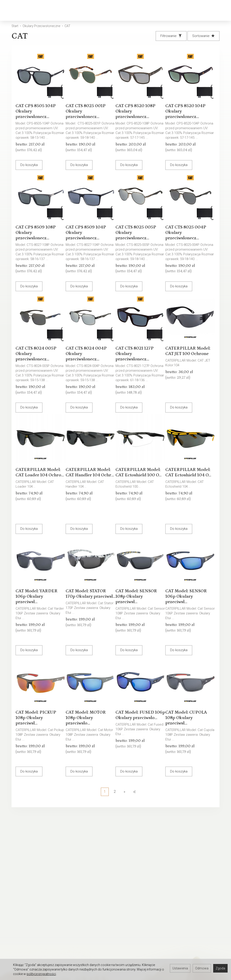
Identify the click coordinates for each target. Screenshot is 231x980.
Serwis (68, 882)
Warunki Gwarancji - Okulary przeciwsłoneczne (84, 890)
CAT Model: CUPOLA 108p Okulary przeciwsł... (190, 714)
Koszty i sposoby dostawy (138, 888)
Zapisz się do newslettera (83, 945)
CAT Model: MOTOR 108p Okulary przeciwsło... (90, 714)
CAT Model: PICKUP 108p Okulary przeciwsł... (40, 714)
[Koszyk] (194, 10)
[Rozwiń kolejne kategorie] (162, 10)
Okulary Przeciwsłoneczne (126, 10)
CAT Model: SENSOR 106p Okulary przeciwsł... (190, 592)
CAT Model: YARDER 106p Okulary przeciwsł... (39, 592)
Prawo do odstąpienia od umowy (137, 908)
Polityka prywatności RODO (139, 900)
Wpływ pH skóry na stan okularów (81, 910)
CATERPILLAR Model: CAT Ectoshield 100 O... (138, 471)
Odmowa (202, 968)
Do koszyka (33, 161)
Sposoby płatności (133, 894)
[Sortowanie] (203, 36)
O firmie (14, 882)
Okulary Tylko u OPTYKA (26, 894)
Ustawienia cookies (23, 900)
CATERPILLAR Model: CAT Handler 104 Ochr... (90, 471)
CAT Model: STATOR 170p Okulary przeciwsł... (90, 592)
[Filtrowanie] (171, 36)
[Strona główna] (25, 10)
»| (134, 792)
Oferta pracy (128, 951)
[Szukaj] (182, 10)
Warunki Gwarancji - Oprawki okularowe (84, 900)
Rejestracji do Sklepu (24, 945)
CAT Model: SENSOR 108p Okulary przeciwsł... (140, 592)
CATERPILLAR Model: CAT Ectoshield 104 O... (188, 471)
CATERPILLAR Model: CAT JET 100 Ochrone (189, 350)
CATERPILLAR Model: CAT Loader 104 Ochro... (39, 471)
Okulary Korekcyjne (73, 10)
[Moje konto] (206, 10)
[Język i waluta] (217, 10)
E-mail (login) (151, 833)
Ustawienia (180, 968)
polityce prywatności (41, 974)
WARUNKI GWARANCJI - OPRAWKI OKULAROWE (136, 918)
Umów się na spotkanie (26, 957)
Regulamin (126, 882)
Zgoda (220, 968)
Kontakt (14, 888)
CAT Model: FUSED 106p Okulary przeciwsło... (139, 714)
